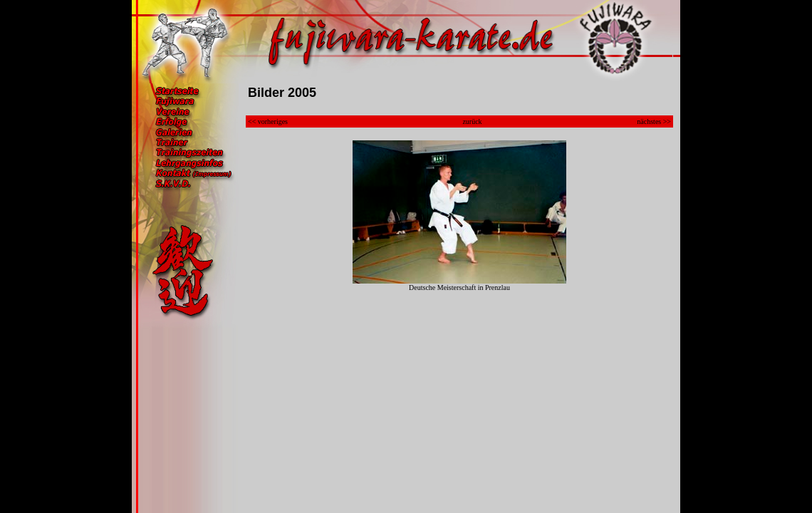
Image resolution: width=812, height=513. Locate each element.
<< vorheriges (268, 121)
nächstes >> (654, 121)
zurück (472, 121)
